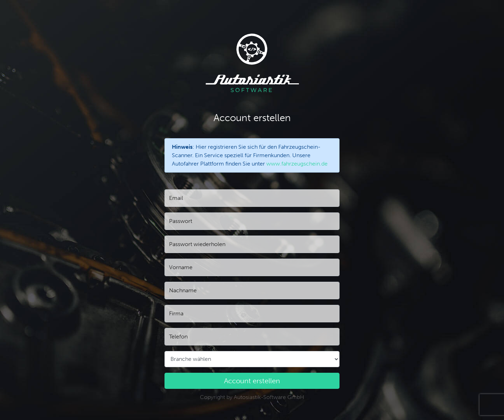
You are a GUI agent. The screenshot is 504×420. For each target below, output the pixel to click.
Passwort (181, 221)
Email (176, 198)
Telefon (178, 337)
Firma (176, 313)
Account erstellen (252, 381)
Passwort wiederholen (197, 244)
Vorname (181, 267)
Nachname (183, 290)
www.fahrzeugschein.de (297, 164)
